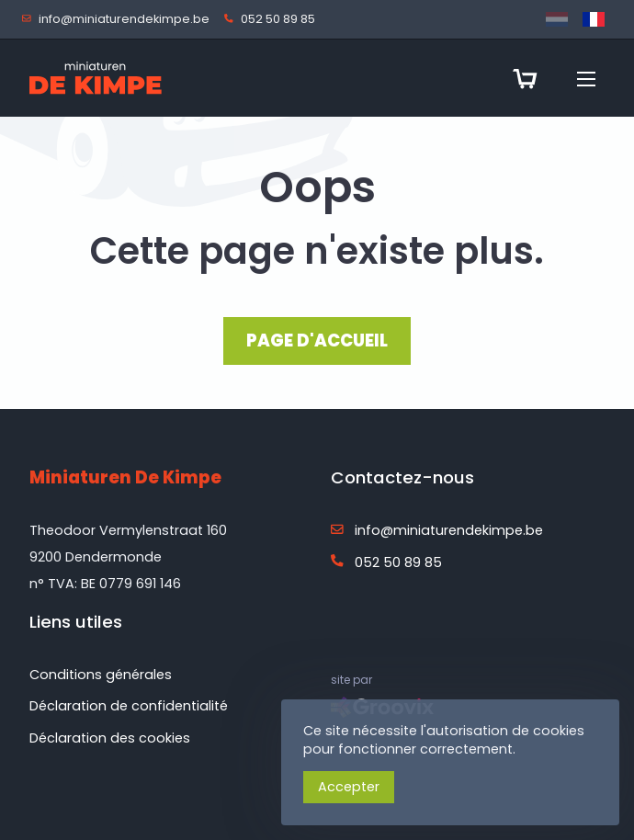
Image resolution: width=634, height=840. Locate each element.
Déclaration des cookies (110, 738)
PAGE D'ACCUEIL (317, 341)
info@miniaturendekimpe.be (119, 20)
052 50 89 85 (273, 20)
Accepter (349, 787)
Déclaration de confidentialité (129, 706)
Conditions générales (101, 675)
